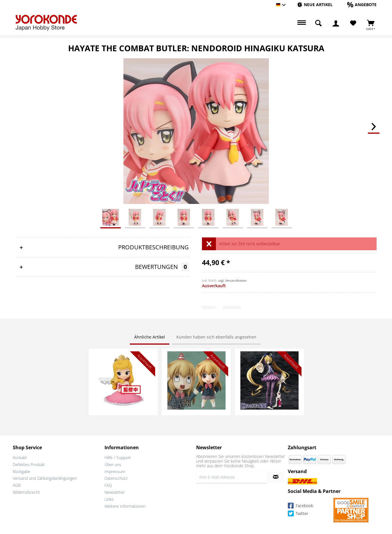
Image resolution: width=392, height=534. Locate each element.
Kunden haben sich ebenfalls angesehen (216, 337)
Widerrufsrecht (26, 492)
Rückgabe (22, 472)
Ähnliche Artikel (150, 337)
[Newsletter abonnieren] (276, 477)
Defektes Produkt (29, 465)
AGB (17, 485)
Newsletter (115, 492)
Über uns (113, 465)
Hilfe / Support (118, 458)
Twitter (298, 514)
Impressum (115, 472)
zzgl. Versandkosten (233, 280)
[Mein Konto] (336, 23)
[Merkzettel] (353, 23)
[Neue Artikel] (315, 5)
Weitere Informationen (125, 506)
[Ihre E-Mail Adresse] (232, 477)
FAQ (108, 485)
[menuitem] (315, 5)
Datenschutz (116, 478)
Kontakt (20, 458)
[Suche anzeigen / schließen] (318, 23)
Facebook (300, 506)
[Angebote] (362, 5)
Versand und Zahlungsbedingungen (45, 478)
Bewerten (232, 307)
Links (109, 499)
